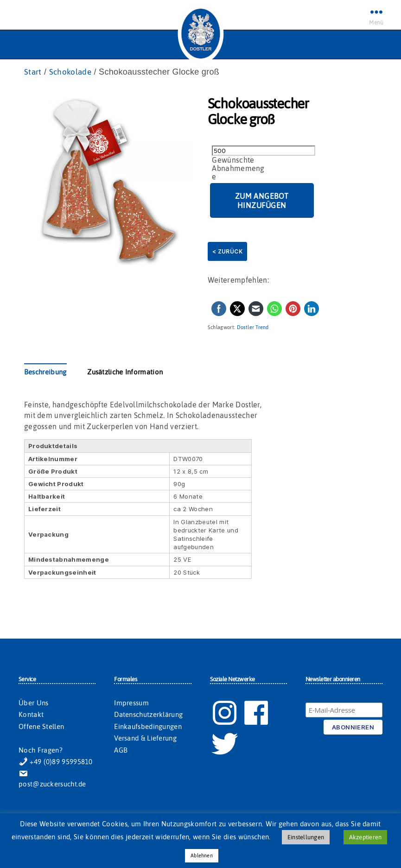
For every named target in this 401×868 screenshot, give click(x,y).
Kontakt (31, 715)
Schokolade (72, 72)
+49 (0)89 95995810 (56, 762)
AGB (121, 751)
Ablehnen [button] (202, 855)
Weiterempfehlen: (238, 280)
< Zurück (227, 252)
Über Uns (33, 703)
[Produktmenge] (264, 151)
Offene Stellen (41, 727)
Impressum (131, 703)
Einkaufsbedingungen (148, 727)
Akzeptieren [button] (366, 837)
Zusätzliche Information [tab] (125, 372)
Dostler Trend (253, 328)
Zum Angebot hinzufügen (262, 201)
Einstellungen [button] (306, 837)
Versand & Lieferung (145, 738)
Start (33, 72)
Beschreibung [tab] (45, 372)
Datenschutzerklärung (148, 715)
